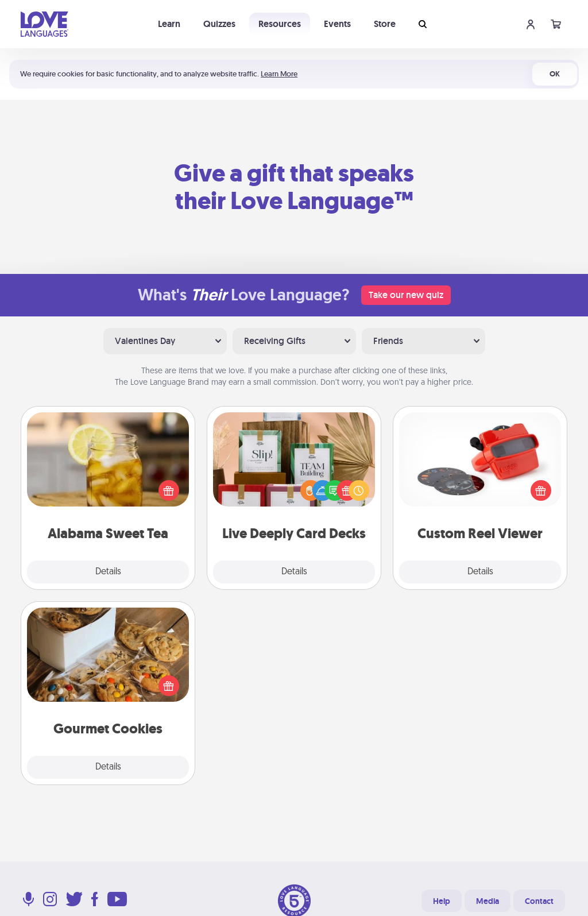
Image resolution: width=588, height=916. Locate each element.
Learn (169, 24)
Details (108, 572)
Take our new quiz (406, 295)
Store (385, 24)
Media (488, 901)
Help (442, 901)
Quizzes (219, 24)
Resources (280, 24)
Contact (539, 901)
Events (337, 24)
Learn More (279, 74)
